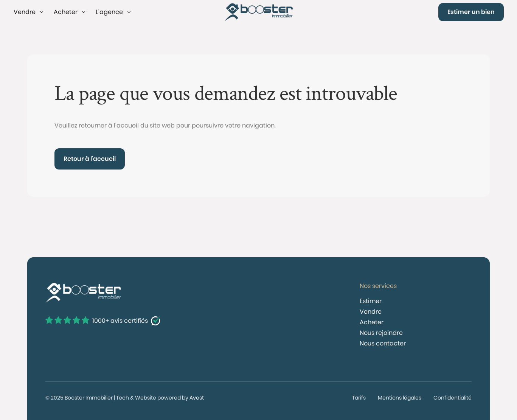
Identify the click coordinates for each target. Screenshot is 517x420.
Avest (197, 398)
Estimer (371, 301)
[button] (29, 12)
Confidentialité (453, 398)
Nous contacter (383, 343)
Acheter (372, 322)
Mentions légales (400, 398)
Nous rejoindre (381, 333)
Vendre (371, 312)
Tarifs (359, 398)
